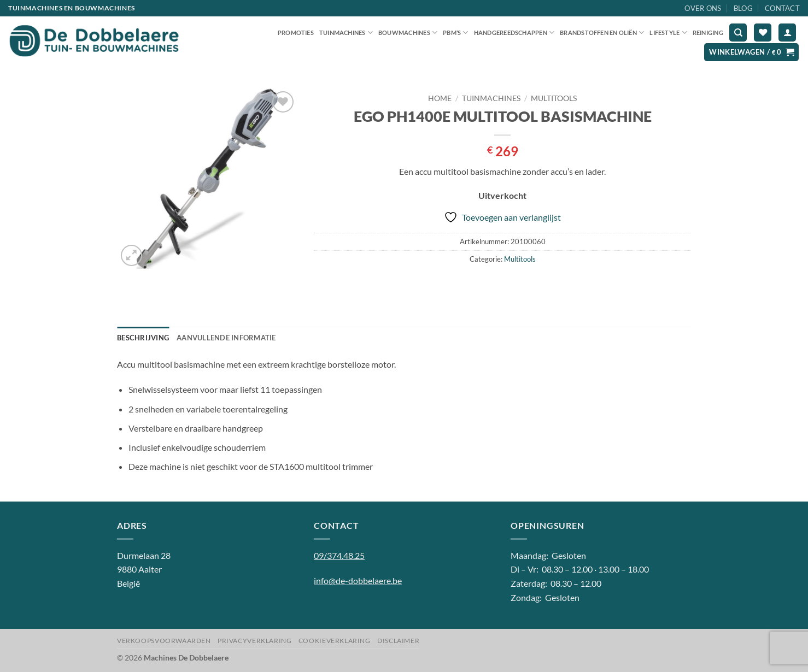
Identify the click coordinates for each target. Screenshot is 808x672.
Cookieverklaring (335, 641)
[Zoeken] (738, 33)
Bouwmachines (408, 33)
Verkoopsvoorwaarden (164, 641)
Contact (782, 8)
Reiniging (708, 33)
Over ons (703, 8)
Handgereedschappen (514, 33)
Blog (743, 8)
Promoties (296, 33)
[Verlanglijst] (763, 33)
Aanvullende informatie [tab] (226, 338)
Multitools (554, 98)
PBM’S (456, 33)
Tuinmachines (346, 33)
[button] (787, 33)
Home (440, 98)
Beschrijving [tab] (143, 338)
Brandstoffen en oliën (602, 33)
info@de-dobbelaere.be (358, 580)
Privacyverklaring (254, 641)
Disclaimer (398, 641)
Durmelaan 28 (144, 555)
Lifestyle (668, 33)
